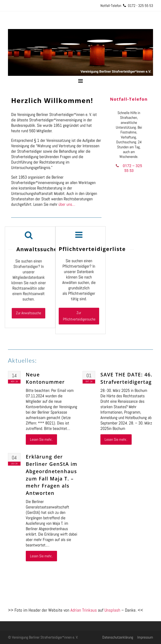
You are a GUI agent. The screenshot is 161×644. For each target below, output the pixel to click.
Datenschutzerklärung (118, 637)
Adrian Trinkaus (84, 610)
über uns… (67, 204)
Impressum (145, 637)
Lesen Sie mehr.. (41, 439)
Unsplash (112, 610)
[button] (80, 81)
